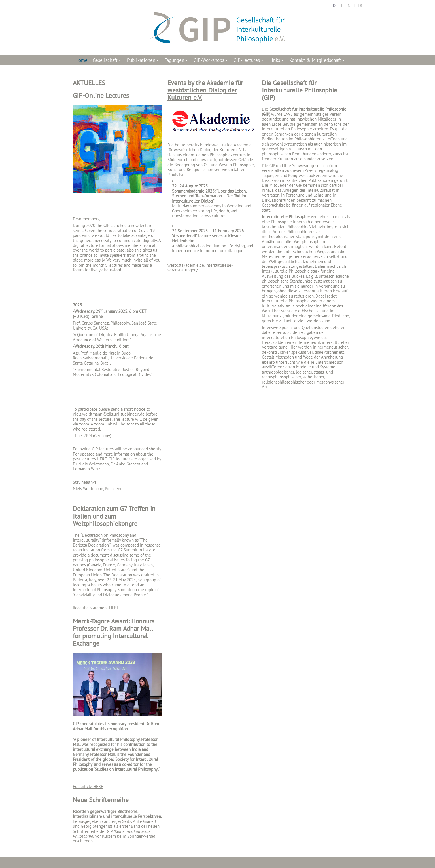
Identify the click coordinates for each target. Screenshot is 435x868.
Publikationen (144, 61)
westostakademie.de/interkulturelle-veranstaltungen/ (200, 267)
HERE (102, 459)
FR (360, 5)
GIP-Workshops (211, 61)
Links (277, 61)
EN (348, 5)
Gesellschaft (108, 61)
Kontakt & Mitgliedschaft (318, 61)
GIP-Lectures (249, 61)
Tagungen (177, 61)
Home (81, 60)
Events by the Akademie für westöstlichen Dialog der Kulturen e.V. (205, 90)
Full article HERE (88, 786)
